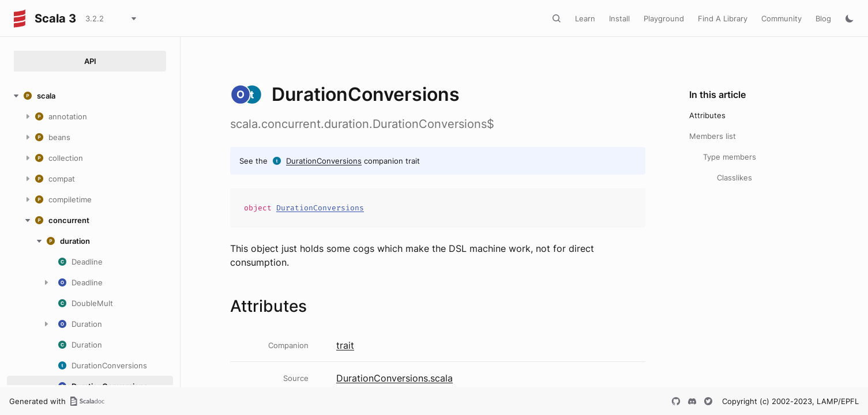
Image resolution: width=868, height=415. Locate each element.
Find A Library (723, 18)
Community (781, 18)
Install (619, 18)
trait (345, 345)
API (90, 61)
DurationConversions (324, 161)
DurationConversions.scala (394, 378)
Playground (664, 18)
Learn (585, 18)
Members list (713, 136)
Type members (730, 157)
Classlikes (734, 178)
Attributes (707, 115)
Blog (823, 18)
